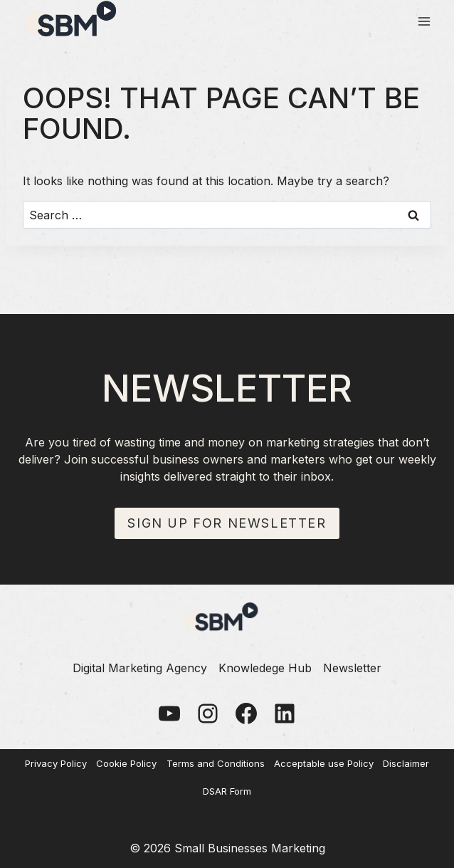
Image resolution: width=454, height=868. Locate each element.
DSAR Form (227, 791)
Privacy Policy (56, 763)
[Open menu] (424, 21)
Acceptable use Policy (324, 763)
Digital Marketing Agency (140, 668)
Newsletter (352, 668)
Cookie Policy (126, 763)
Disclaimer (406, 763)
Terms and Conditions (216, 763)
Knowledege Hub (265, 668)
